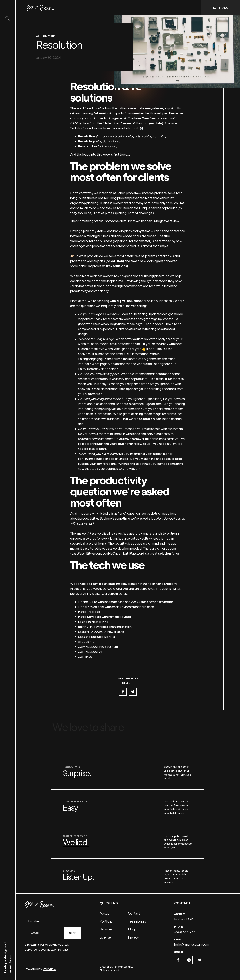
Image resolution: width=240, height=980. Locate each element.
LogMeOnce (111, 553)
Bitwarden (94, 553)
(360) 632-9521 (185, 932)
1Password (96, 533)
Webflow (49, 969)
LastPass (78, 553)
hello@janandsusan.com (191, 944)
